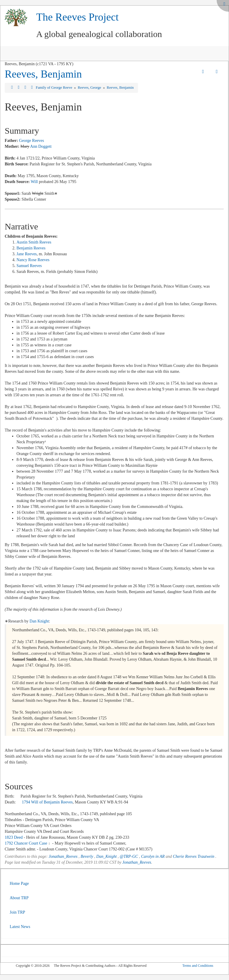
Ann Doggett (41, 146)
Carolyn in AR (153, 856)
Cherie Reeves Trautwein (194, 856)
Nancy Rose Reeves (33, 260)
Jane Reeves (27, 254)
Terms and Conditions (198, 966)
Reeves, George (90, 88)
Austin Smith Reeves (34, 242)
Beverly (87, 856)
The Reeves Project (77, 17)
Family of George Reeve (54, 88)
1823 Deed (14, 837)
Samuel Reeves (29, 266)
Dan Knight (39, 621)
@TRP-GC (129, 856)
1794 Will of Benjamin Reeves (47, 802)
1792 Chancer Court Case (26, 843)
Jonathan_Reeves (63, 856)
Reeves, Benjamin (43, 74)
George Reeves (32, 141)
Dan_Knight (106, 856)
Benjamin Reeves (31, 248)
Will (34, 182)
